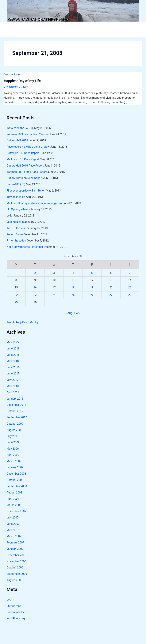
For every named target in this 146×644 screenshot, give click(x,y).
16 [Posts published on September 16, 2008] (35, 287)
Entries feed (14, 606)
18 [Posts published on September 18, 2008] (73, 287)
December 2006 (16, 555)
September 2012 (17, 417)
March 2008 (14, 505)
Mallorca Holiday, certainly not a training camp (35, 203)
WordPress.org (16, 618)
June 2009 (13, 442)
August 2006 (14, 580)
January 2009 (15, 467)
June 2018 (13, 355)
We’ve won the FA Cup (20, 128)
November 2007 (16, 511)
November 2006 (16, 561)
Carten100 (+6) (16, 184)
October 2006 (15, 568)
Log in (10, 600)
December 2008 (16, 474)
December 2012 (16, 405)
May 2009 (13, 449)
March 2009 (14, 461)
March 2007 (14, 536)
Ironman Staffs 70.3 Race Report (27, 172)
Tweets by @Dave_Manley (23, 322)
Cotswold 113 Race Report (23, 153)
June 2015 (13, 374)
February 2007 (15, 543)
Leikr (10, 216)
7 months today (16, 241)
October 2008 (15, 480)
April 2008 (13, 499)
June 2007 (13, 524)
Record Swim (15, 234)
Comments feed (17, 612)
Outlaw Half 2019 (17, 140)
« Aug (69, 313)
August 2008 (14, 493)
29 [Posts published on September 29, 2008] (16, 302)
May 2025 (13, 342)
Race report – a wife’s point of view (28, 147)
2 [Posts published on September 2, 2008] (35, 273)
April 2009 (13, 455)
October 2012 (15, 411)
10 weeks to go (16, 197)
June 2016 (13, 367)
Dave (6, 74)
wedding (15, 74)
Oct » (77, 313)
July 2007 (13, 518)
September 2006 (17, 574)
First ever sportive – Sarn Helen (26, 191)
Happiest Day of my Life (22, 81)
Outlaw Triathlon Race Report (25, 178)
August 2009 (14, 430)
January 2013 (15, 399)
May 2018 (13, 361)
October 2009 (15, 424)
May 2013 (13, 386)
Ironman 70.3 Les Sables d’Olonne (28, 134)
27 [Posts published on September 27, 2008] (111, 295)
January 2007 (15, 549)
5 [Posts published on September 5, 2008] (92, 273)
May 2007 (13, 530)
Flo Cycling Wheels (18, 209)
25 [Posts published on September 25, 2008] (73, 295)
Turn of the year (16, 228)
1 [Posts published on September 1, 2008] (16, 273)
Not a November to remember (25, 247)
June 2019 (13, 349)
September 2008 (17, 486)
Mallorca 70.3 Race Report (23, 159)
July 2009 (13, 436)
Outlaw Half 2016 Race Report (25, 166)
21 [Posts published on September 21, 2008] (130, 287)
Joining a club (15, 222)
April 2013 (13, 392)
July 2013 (13, 380)
